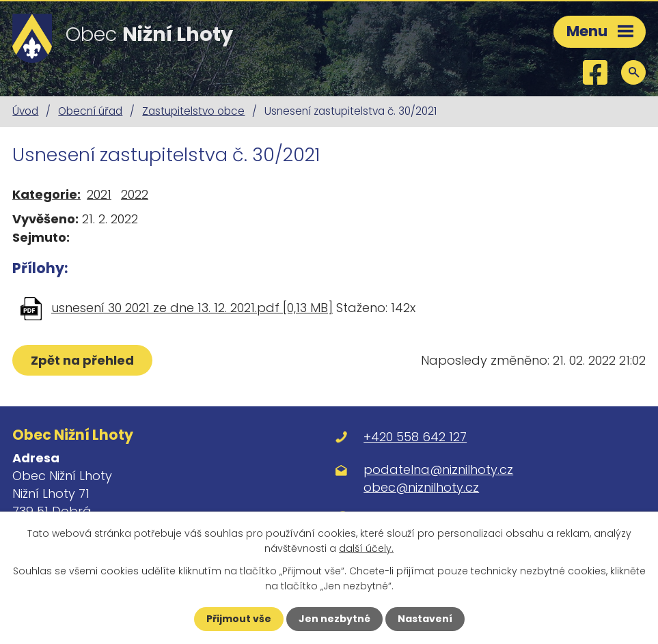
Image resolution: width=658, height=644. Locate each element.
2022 (135, 194)
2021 (99, 194)
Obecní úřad (90, 111)
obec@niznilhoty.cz (421, 487)
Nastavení (425, 619)
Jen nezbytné (334, 619)
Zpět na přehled (82, 360)
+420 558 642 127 (415, 437)
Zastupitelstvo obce (193, 111)
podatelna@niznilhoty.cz (438, 470)
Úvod (25, 111)
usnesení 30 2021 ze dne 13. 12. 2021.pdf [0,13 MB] (192, 308)
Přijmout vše (239, 619)
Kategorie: (46, 194)
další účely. (366, 548)
